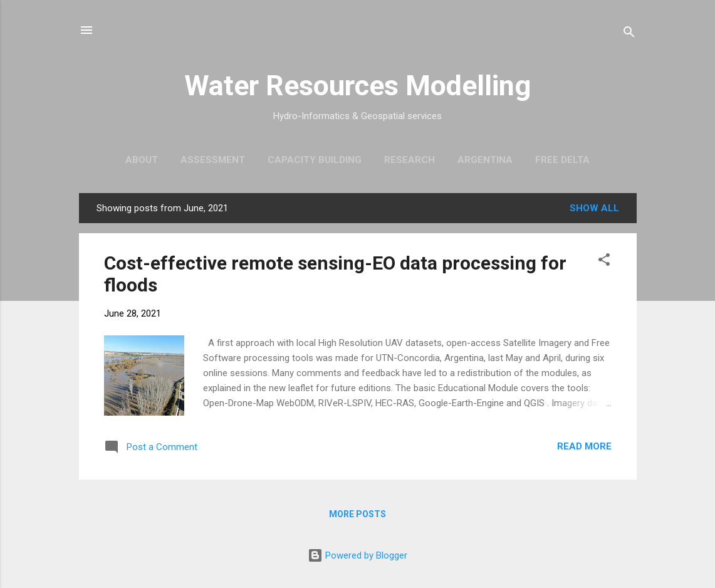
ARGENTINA (485, 160)
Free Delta (562, 160)
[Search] (629, 34)
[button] (604, 262)
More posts (357, 514)
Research (410, 160)
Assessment (213, 160)
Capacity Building (315, 160)
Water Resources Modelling (357, 86)
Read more (584, 446)
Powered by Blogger (357, 555)
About (142, 160)
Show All (594, 208)
